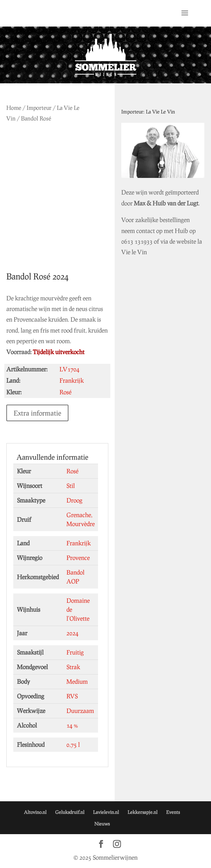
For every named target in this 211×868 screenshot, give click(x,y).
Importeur (39, 108)
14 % (72, 725)
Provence (78, 558)
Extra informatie (37, 413)
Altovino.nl (35, 812)
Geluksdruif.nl (70, 812)
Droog (74, 500)
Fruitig (75, 652)
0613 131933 (137, 241)
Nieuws (102, 824)
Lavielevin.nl (106, 812)
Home (14, 108)
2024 (72, 633)
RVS (72, 696)
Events (173, 812)
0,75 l (73, 745)
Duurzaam (80, 711)
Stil (71, 486)
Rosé (72, 471)
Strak (73, 667)
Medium (77, 681)
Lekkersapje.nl (143, 812)
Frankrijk (79, 543)
